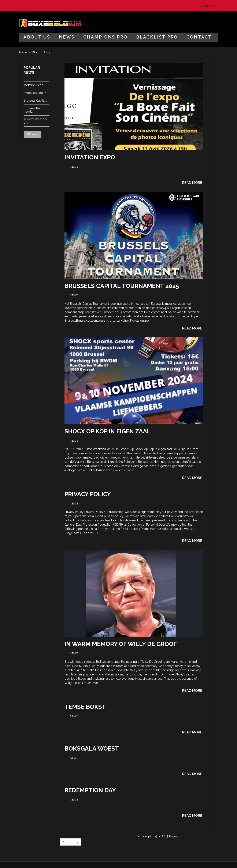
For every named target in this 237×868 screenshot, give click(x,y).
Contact (199, 37)
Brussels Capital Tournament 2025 (122, 286)
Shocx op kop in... (36, 93)
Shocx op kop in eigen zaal (108, 431)
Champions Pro (105, 37)
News (67, 37)
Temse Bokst (85, 707)
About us (37, 37)
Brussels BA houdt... (32, 110)
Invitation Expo (34, 85)
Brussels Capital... (36, 101)
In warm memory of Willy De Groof (121, 644)
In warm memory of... (35, 121)
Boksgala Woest (92, 749)
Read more (192, 183)
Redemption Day (90, 790)
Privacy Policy (88, 494)
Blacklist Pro (157, 37)
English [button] (208, 5)
